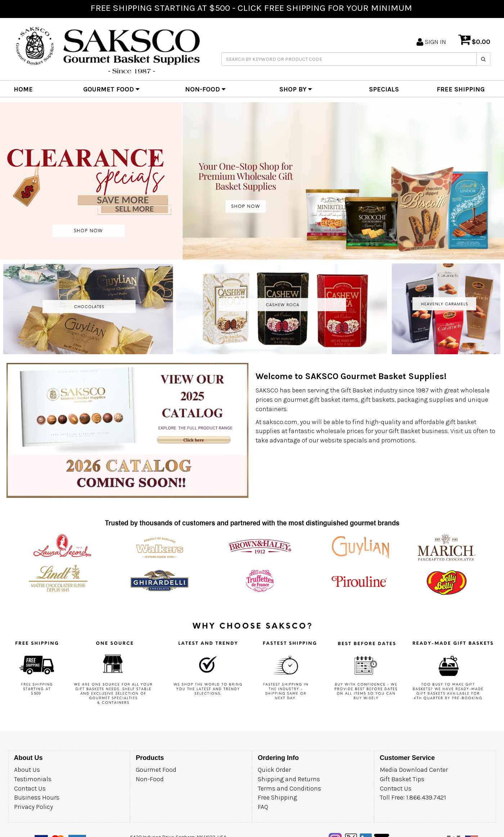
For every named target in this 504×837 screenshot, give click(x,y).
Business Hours (37, 797)
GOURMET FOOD (111, 89)
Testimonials (33, 779)
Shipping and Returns (289, 779)
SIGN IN (431, 42)
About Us (27, 770)
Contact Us (30, 788)
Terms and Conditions (289, 788)
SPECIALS (384, 89)
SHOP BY (296, 89)
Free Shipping (277, 797)
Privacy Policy (33, 807)
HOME (23, 89)
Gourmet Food (156, 770)
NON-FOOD (205, 89)
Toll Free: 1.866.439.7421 (413, 797)
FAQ (263, 807)
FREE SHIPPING (461, 89)
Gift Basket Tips (402, 779)
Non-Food (150, 779)
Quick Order (274, 770)
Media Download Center (414, 770)
